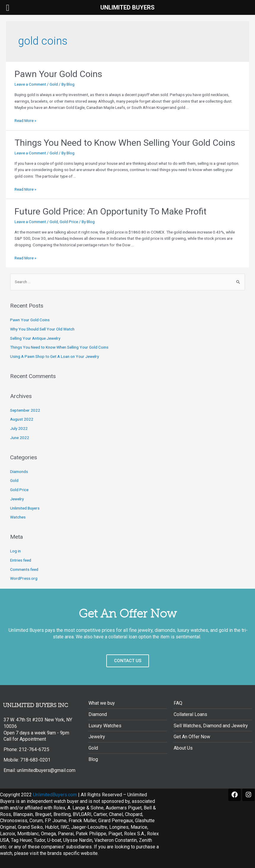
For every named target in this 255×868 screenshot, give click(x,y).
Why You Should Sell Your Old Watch (42, 329)
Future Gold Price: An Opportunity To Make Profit (111, 211)
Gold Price (69, 222)
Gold (54, 84)
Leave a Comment (30, 84)
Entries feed (21, 560)
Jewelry (17, 499)
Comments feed (24, 569)
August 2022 (22, 419)
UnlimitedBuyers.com (55, 795)
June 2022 (20, 438)
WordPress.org (24, 578)
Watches (18, 517)
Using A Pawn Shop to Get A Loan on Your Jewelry (54, 356)
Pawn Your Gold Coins (58, 74)
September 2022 (25, 410)
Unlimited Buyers (25, 508)
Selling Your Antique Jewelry (35, 338)
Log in (15, 551)
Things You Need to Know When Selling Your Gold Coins (125, 143)
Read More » (25, 120)
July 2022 (19, 428)
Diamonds (19, 471)
